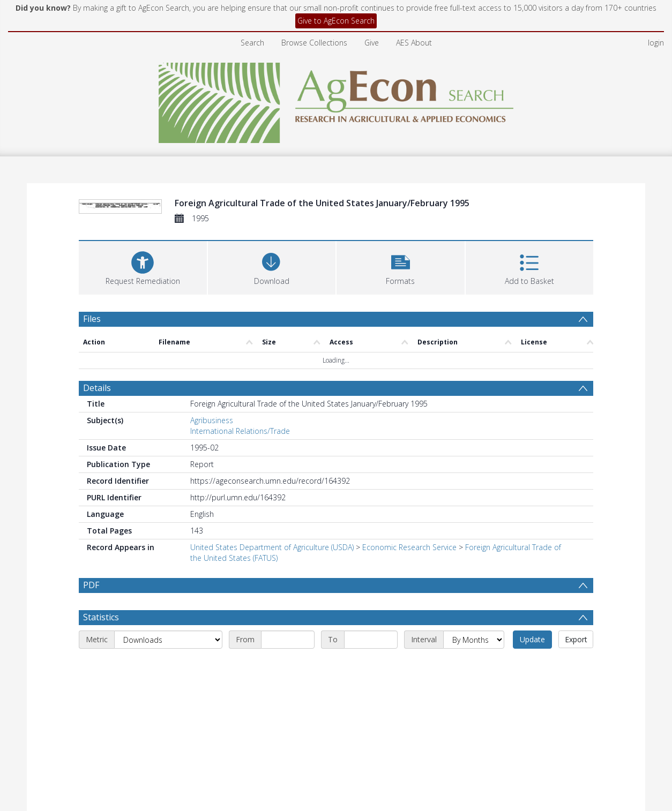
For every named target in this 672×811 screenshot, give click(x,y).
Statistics (101, 617)
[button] (401, 266)
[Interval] (474, 640)
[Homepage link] (336, 100)
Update (532, 639)
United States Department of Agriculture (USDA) (272, 547)
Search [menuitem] (252, 43)
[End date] (371, 640)
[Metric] (168, 640)
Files (92, 319)
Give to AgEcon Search (336, 21)
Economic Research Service (409, 547)
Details (97, 388)
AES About (414, 43)
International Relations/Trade (240, 431)
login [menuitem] (656, 43)
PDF (91, 585)
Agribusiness (212, 420)
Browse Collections (314, 43)
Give (372, 43)
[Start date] (288, 640)
